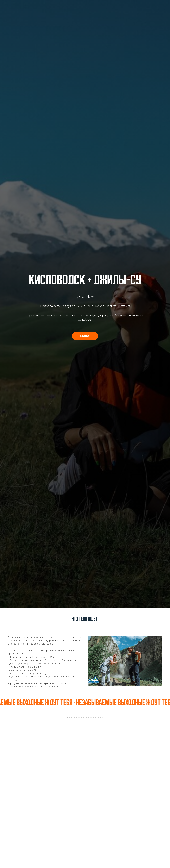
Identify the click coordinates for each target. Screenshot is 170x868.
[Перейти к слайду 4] (74, 803)
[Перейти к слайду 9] (86, 803)
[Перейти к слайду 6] (79, 803)
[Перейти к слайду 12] (93, 803)
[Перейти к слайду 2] (69, 803)
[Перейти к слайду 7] (81, 803)
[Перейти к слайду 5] (77, 803)
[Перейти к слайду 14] (98, 803)
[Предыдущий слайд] (21, 756)
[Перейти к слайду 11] (91, 803)
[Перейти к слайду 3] (72, 803)
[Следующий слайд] (149, 756)
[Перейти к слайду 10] (89, 803)
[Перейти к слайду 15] (101, 803)
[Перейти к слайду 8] (84, 803)
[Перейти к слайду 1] (67, 803)
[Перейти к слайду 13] (96, 803)
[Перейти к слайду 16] (103, 803)
